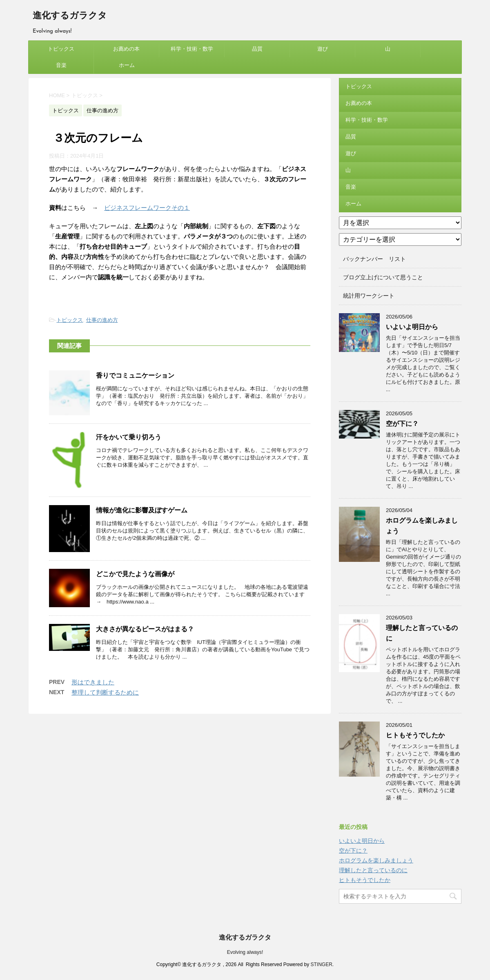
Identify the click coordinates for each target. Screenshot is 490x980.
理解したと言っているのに (373, 870)
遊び (323, 49)
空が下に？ (402, 424)
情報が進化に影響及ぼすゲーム (142, 510)
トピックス (61, 49)
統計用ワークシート (369, 296)
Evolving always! (245, 952)
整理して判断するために (105, 692)
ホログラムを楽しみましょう (376, 860)
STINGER (321, 964)
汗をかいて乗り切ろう (129, 437)
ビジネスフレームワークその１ (147, 208)
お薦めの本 (126, 49)
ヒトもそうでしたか (415, 735)
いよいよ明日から (412, 327)
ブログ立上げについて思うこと (383, 277)
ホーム (127, 65)
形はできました (93, 682)
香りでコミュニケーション (135, 375)
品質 (257, 49)
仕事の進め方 (102, 320)
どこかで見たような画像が (135, 574)
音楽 (61, 65)
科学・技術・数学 (192, 49)
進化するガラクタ (70, 16)
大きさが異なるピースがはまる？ (145, 629)
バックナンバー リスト (374, 259)
